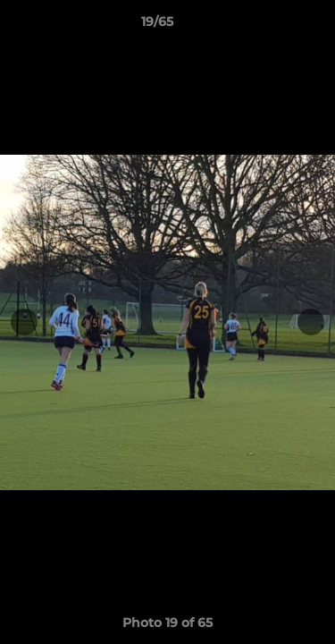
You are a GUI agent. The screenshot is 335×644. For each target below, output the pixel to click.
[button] (271, 26)
